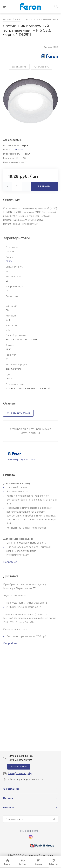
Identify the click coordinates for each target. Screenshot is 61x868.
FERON (19, 150)
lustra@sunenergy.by (20, 773)
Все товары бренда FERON (22, 460)
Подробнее (10, 562)
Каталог (8, 798)
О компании (11, 789)
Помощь (9, 808)
